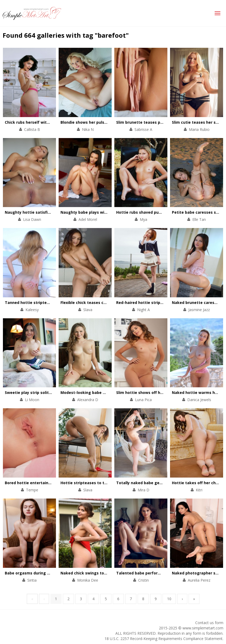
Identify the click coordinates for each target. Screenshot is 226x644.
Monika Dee (88, 580)
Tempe (32, 490)
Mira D (144, 490)
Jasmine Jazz (199, 310)
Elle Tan (199, 219)
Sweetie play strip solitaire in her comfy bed (47, 392)
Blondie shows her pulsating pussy (94, 122)
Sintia (32, 580)
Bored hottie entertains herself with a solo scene (52, 483)
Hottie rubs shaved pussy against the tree (157, 212)
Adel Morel (88, 219)
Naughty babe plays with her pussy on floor (102, 212)
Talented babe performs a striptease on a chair (162, 573)
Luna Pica (143, 400)
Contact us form (209, 623)
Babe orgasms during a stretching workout (46, 573)
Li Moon (32, 400)
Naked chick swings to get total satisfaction (104, 573)
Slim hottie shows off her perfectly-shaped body (163, 392)
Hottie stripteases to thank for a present (100, 483)
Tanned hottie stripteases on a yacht (41, 302)
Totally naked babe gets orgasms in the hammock (165, 483)
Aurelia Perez (199, 580)
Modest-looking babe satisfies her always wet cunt (110, 392)
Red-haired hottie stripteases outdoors (154, 302)
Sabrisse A (143, 129)
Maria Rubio (199, 129)
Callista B (32, 129)
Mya (144, 219)
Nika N (88, 129)
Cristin (144, 580)
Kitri (199, 490)
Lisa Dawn (32, 219)
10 (169, 599)
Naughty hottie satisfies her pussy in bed (45, 212)
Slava (88, 310)
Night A (144, 310)
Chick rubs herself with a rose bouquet (42, 122)
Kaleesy (32, 310)
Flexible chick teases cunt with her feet (99, 302)
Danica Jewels (199, 400)
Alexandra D (88, 400)
